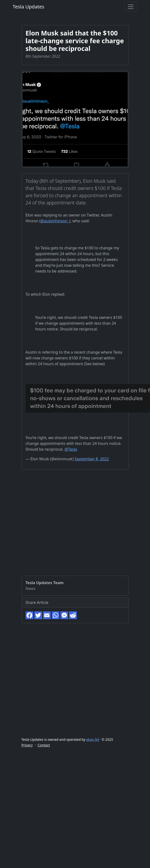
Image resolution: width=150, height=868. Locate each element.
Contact (44, 745)
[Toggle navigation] (131, 7)
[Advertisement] (55, 528)
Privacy (27, 745)
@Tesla (71, 449)
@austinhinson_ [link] (55, 221)
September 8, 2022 (92, 459)
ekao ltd (93, 739)
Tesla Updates (29, 7)
